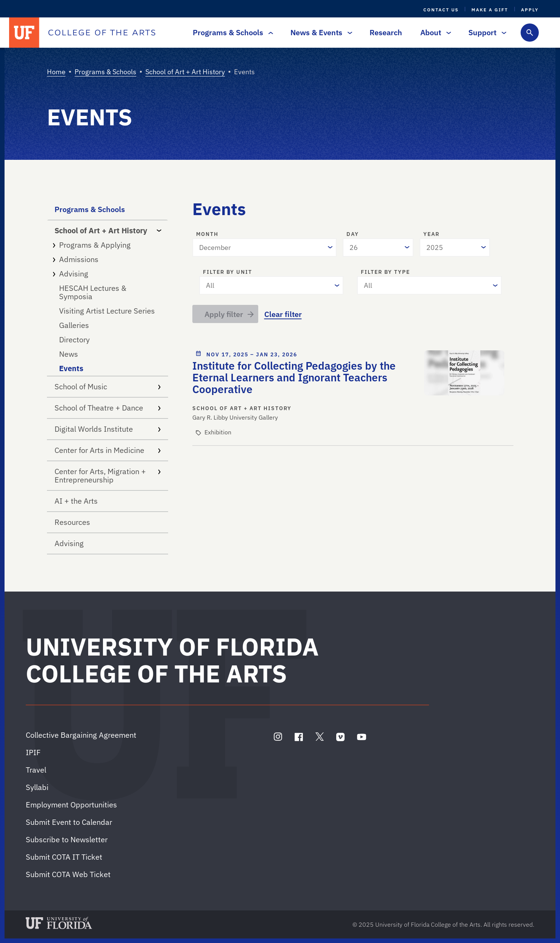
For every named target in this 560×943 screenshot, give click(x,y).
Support (485, 32)
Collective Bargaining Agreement (81, 735)
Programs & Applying (108, 245)
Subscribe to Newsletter (67, 839)
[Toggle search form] (530, 33)
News (69, 354)
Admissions (108, 259)
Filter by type (385, 272)
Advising (108, 274)
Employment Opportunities (71, 805)
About (434, 32)
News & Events (319, 32)
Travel (36, 770)
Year (431, 234)
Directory (74, 340)
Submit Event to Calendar (69, 822)
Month (207, 234)
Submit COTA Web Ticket (68, 874)
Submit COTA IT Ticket (64, 857)
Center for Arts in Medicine (108, 450)
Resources (72, 522)
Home (56, 72)
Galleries (74, 325)
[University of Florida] (24, 33)
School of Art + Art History (185, 72)
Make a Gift (490, 10)
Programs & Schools (231, 32)
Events (71, 368)
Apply (530, 10)
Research (386, 32)
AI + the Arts (76, 501)
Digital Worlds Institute (108, 429)
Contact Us (441, 10)
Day (353, 234)
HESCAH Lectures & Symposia (93, 292)
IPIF (33, 752)
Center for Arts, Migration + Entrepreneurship (108, 475)
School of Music (108, 386)
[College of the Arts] (102, 33)
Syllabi (37, 787)
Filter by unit (228, 272)
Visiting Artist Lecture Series (107, 311)
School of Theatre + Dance (108, 408)
